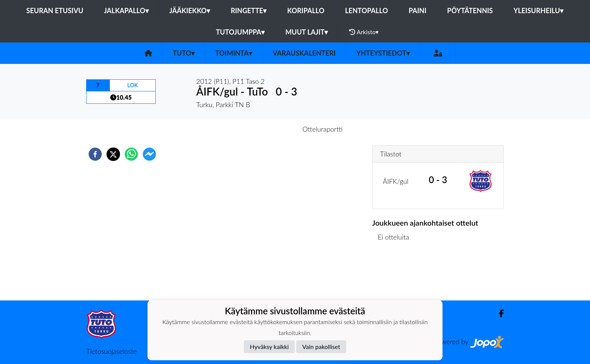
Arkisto (364, 32)
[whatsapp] (131, 154)
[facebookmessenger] (149, 154)
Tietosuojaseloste (111, 351)
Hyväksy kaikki (269, 347)
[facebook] (95, 154)
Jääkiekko (190, 11)
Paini (417, 11)
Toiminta (234, 53)
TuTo (184, 53)
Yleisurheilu (538, 11)
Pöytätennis (470, 11)
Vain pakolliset (321, 347)
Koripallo (306, 11)
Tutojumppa (240, 32)
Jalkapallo (126, 11)
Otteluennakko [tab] (269, 129)
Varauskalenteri (304, 53)
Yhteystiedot (383, 53)
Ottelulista (396, 275)
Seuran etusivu (55, 11)
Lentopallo (366, 11)
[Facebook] (498, 313)
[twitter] (113, 154)
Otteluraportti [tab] (323, 129)
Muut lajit (306, 32)
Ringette (249, 11)
